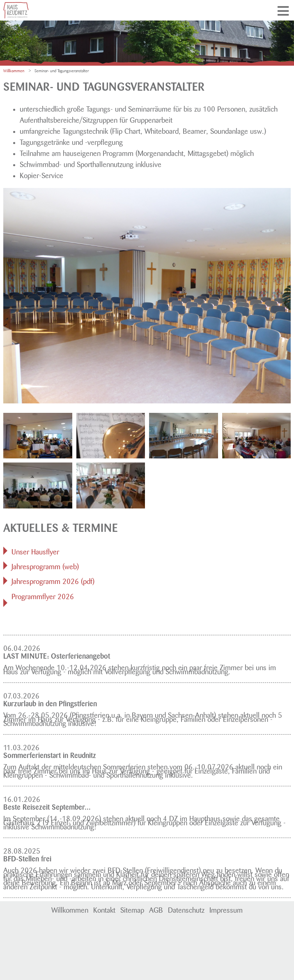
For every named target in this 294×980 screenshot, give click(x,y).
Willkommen (70, 909)
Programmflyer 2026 (43, 595)
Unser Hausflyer (35, 551)
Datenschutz (186, 909)
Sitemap (132, 909)
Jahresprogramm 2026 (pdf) (53, 580)
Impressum (226, 909)
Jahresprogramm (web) (45, 566)
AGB (156, 909)
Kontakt (104, 909)
